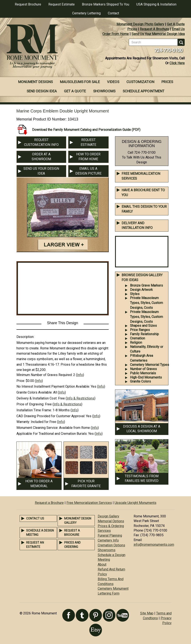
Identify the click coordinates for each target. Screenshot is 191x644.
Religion (136, 343)
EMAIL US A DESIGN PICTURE (88, 171)
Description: (25, 337)
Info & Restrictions (81, 398)
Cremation (137, 338)
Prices (132, 29)
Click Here (177, 63)
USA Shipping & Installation (156, 4)
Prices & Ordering (111, 526)
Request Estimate (62, 4)
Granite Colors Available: (34, 392)
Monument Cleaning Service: (37, 428)
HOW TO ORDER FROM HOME (88, 157)
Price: (21, 381)
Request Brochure (28, 4)
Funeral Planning (110, 535)
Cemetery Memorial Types (150, 365)
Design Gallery (108, 516)
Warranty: (23, 422)
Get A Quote (176, 24)
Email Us (178, 29)
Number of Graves (143, 369)
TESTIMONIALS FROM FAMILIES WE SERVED (142, 479)
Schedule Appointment (144, 91)
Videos (113, 82)
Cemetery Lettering (86, 13)
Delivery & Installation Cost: (37, 398)
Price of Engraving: (30, 404)
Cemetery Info (108, 540)
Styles (135, 294)
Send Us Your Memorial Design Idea (158, 34)
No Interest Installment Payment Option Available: (53, 386)
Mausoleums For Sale (80, 82)
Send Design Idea (42, 91)
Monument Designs (35, 82)
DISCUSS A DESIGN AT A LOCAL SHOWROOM (142, 429)
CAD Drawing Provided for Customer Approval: (51, 416)
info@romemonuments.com (154, 545)
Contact (113, 13)
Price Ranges (140, 330)
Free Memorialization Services (89, 503)
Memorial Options (111, 521)
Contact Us (35, 518)
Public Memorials (143, 373)
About (102, 564)
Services (104, 531)
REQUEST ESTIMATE (88, 142)
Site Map (147, 613)
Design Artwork (141, 290)
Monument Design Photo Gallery (140, 24)
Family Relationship (144, 334)
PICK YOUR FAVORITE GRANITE (86, 484)
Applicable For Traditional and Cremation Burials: (52, 434)
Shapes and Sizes (143, 326)
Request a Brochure (49, 503)
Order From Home (116, 34)
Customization (140, 82)
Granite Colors (140, 381)
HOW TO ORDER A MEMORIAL (39, 484)
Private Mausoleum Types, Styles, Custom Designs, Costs (146, 303)
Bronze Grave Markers (146, 285)
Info (80, 375)
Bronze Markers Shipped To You (106, 4)
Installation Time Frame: (34, 410)
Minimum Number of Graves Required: (44, 375)
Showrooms (104, 91)
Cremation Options (111, 545)
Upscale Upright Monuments (135, 503)
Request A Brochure (154, 29)
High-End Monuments (146, 377)
